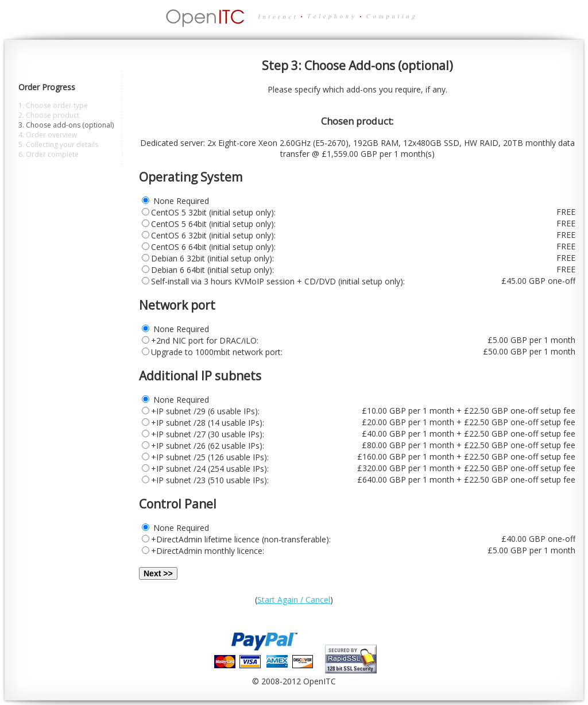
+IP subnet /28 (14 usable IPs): (208, 423)
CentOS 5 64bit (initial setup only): (213, 224)
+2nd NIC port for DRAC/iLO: (205, 340)
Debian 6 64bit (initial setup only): (212, 270)
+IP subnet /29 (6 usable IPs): (205, 411)
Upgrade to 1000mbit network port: (217, 352)
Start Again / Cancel (294, 600)
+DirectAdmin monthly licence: (208, 551)
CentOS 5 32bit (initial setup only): (213, 212)
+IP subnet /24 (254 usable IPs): (210, 469)
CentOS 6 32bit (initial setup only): (213, 235)
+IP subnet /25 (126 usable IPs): (210, 457)
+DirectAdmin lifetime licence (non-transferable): (241, 539)
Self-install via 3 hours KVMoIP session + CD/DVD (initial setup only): (278, 281)
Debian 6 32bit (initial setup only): (212, 258)
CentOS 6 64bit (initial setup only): (213, 247)
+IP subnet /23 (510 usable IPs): (210, 480)
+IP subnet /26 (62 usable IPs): (208, 446)
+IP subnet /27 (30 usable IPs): (208, 434)
